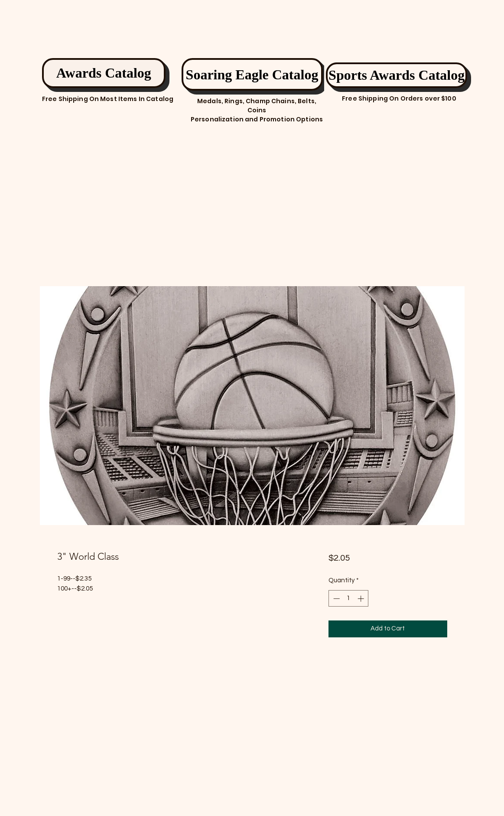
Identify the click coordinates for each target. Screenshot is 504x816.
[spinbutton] (349, 599)
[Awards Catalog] (104, 73)
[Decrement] (336, 599)
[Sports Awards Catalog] (397, 75)
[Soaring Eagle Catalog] (252, 74)
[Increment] (362, 599)
